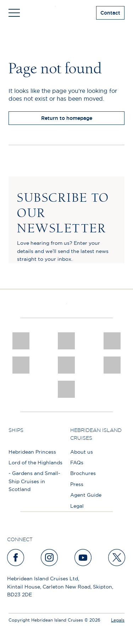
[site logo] (66, 13)
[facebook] (16, 558)
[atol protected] (66, 389)
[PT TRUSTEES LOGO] (112, 365)
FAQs (77, 463)
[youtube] (83, 558)
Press (77, 484)
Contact (110, 13)
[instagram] (50, 558)
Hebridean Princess (32, 452)
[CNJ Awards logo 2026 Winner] (21, 341)
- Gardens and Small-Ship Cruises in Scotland (34, 481)
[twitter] (117, 558)
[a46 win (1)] (112, 341)
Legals (118, 620)
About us (82, 452)
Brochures (83, 473)
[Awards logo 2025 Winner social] (66, 341)
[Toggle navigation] (14, 13)
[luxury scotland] (66, 365)
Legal (77, 506)
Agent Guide (86, 495)
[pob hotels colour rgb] (21, 365)
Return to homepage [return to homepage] (67, 118)
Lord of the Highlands (35, 463)
